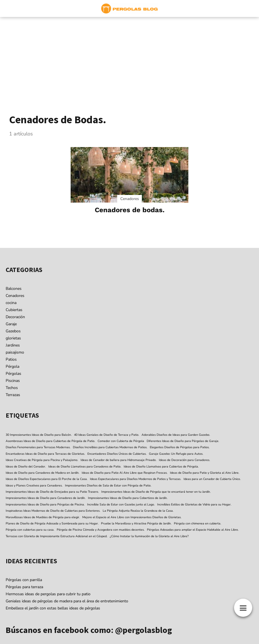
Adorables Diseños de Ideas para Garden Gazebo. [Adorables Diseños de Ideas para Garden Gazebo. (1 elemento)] (176, 435)
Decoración (15, 317)
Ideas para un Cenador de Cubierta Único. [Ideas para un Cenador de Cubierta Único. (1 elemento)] (212, 479)
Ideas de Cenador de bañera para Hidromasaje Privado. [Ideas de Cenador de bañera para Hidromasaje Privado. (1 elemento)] (118, 460)
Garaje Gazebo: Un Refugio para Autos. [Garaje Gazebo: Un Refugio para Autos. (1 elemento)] (176, 454)
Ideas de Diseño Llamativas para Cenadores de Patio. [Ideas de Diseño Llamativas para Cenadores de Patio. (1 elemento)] (85, 466)
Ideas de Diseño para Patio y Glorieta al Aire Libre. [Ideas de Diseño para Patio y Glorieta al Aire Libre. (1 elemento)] (205, 473)
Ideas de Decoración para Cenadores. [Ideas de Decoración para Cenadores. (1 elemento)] (184, 460)
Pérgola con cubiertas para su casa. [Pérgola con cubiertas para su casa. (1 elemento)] (30, 530)
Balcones (14, 289)
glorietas (13, 338)
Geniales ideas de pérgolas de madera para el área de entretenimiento (67, 601)
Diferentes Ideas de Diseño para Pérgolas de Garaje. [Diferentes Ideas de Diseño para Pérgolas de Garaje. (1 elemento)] (183, 441)
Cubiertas (14, 310)
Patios (11, 359)
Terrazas (13, 395)
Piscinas (13, 381)
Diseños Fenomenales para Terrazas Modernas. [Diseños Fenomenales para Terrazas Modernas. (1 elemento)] (38, 447)
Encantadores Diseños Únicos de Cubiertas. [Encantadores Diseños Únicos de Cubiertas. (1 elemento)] (117, 454)
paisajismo (15, 352)
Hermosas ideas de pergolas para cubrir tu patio (48, 594)
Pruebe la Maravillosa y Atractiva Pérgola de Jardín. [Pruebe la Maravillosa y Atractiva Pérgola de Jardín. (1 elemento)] (136, 523)
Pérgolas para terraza (24, 587)
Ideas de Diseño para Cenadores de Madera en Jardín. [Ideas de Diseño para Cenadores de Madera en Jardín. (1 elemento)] (42, 473)
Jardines (13, 345)
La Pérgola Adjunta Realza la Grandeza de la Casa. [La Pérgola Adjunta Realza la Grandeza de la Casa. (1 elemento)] (138, 511)
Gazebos (13, 331)
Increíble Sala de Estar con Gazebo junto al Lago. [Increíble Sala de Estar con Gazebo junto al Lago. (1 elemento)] (121, 504)
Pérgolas (13, 374)
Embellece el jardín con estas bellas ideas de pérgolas (53, 608)
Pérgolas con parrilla (24, 580)
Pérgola (12, 366)
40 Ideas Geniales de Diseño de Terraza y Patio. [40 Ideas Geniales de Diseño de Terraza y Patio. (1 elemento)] (107, 435)
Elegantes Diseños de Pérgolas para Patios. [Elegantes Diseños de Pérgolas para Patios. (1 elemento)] (180, 447)
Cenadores (15, 296)
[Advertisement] (129, 59)
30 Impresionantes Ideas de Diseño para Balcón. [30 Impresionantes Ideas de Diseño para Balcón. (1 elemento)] (39, 435)
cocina (11, 303)
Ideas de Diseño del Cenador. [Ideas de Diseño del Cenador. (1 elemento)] (26, 466)
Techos (12, 388)
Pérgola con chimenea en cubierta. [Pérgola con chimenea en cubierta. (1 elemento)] (197, 523)
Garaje (11, 324)
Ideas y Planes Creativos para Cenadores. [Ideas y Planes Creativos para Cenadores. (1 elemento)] (34, 485)
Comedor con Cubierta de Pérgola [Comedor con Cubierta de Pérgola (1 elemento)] (121, 441)
